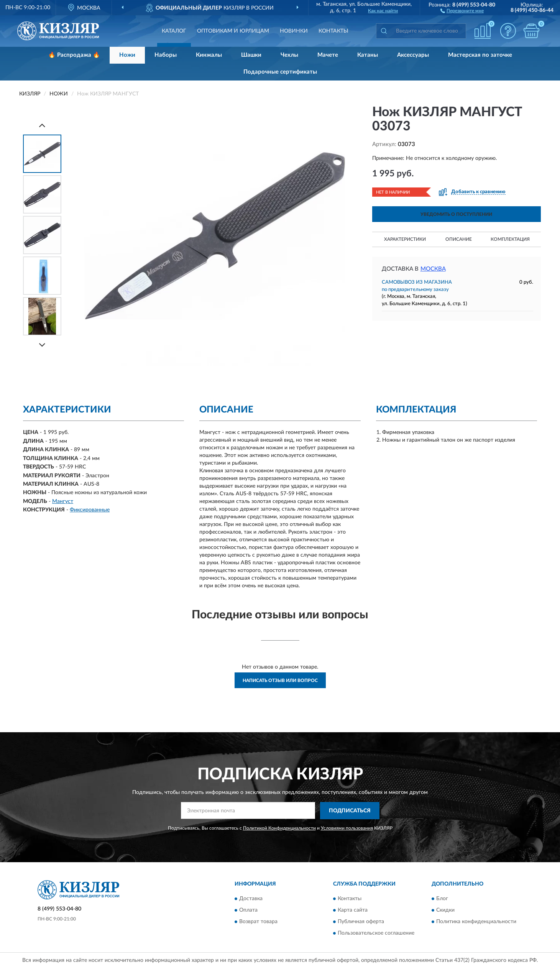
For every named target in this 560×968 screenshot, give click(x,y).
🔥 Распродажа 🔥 (74, 55)
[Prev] (42, 125)
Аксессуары (413, 55)
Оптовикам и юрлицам (233, 31)
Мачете (328, 55)
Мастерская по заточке (480, 55)
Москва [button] (433, 269)
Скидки (445, 910)
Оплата (248, 910)
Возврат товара (258, 922)
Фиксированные (90, 510)
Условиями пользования (347, 828)
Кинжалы (209, 55)
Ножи (127, 55)
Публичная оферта (361, 922)
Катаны (368, 55)
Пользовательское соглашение (376, 933)
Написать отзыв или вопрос (280, 680)
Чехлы (289, 55)
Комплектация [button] (510, 239)
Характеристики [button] (405, 239)
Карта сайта (353, 910)
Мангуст (63, 501)
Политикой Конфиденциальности (279, 828)
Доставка (251, 899)
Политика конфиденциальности (476, 922)
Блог (442, 899)
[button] (462, 10)
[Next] (42, 345)
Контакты (333, 31)
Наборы (166, 55)
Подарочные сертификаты (280, 72)
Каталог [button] (174, 31)
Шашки (251, 55)
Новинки (294, 31)
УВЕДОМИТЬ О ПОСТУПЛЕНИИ (456, 214)
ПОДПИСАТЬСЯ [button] (350, 811)
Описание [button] (459, 239)
